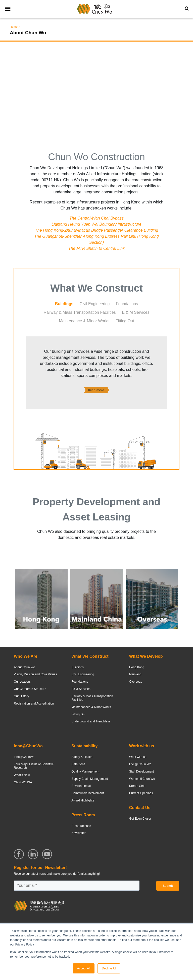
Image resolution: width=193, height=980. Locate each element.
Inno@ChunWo (24, 757)
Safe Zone (78, 764)
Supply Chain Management (90, 779)
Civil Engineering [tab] (94, 304)
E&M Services (81, 689)
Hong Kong (137, 667)
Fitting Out (78, 714)
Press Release (81, 826)
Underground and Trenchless (91, 721)
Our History (21, 696)
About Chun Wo (25, 667)
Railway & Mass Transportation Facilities (92, 698)
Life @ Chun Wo (140, 764)
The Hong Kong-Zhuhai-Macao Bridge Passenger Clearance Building (96, 230)
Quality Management (85, 772)
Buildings (78, 667)
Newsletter (79, 833)
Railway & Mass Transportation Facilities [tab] (80, 312)
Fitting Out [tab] (125, 321)
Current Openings (141, 793)
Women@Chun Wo (142, 779)
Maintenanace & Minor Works (91, 707)
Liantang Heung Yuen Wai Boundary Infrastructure (96, 224)
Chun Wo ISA (23, 782)
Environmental (81, 786)
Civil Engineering (83, 674)
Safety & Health (82, 757)
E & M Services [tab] (136, 312)
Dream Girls (137, 786)
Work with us (138, 757)
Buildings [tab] (64, 304)
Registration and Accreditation (34, 704)
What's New (22, 775)
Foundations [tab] (127, 304)
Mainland (135, 674)
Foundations (80, 682)
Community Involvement (88, 793)
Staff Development (142, 772)
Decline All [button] (109, 968)
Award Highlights (83, 800)
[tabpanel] (96, 373)
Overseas (136, 682)
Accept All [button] (84, 968)
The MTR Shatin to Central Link (96, 248)
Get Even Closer (140, 819)
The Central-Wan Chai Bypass (96, 218)
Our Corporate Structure (30, 689)
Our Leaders (22, 682)
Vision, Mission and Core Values (35, 674)
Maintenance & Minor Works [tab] (84, 321)
